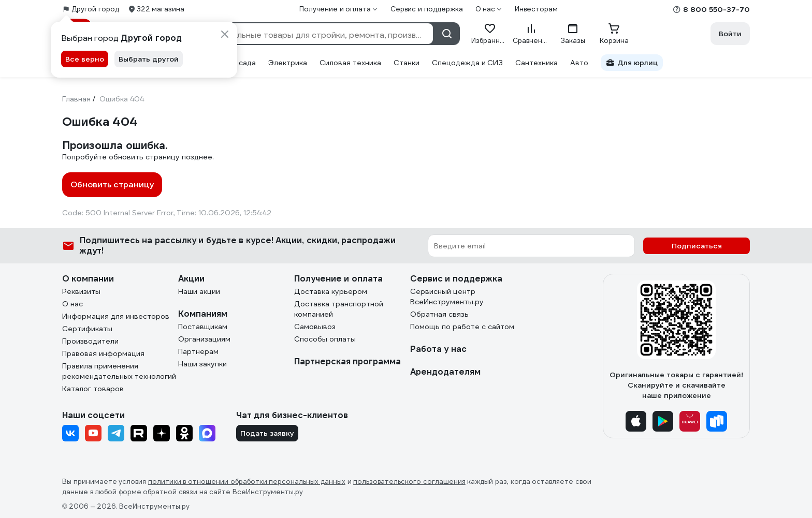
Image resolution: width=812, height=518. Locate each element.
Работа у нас (438, 349)
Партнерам (198, 351)
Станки (407, 63)
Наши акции (199, 291)
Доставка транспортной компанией (339, 309)
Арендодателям (445, 372)
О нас (72, 304)
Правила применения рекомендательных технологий (119, 371)
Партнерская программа (347, 361)
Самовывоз (315, 327)
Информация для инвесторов (116, 316)
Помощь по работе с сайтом (462, 327)
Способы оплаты (325, 339)
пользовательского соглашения (409, 482)
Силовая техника (350, 63)
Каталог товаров (93, 389)
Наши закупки (202, 364)
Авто (579, 63)
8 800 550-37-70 (716, 9)
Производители (90, 341)
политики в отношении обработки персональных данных (247, 482)
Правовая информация (103, 353)
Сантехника (536, 63)
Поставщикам (203, 327)
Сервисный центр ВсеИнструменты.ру (447, 297)
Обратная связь (439, 314)
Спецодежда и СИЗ (468, 63)
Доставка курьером (331, 291)
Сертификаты (87, 329)
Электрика (288, 63)
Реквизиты (81, 291)
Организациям (204, 339)
